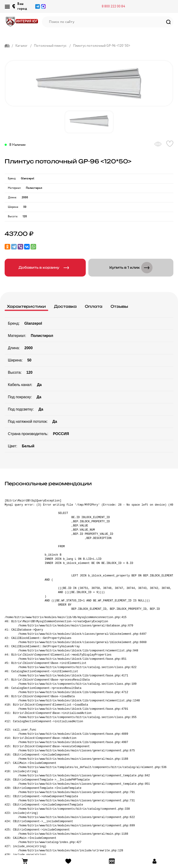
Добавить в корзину (46, 268)
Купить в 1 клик (132, 268)
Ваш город (22, 6)
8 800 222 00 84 (113, 6)
